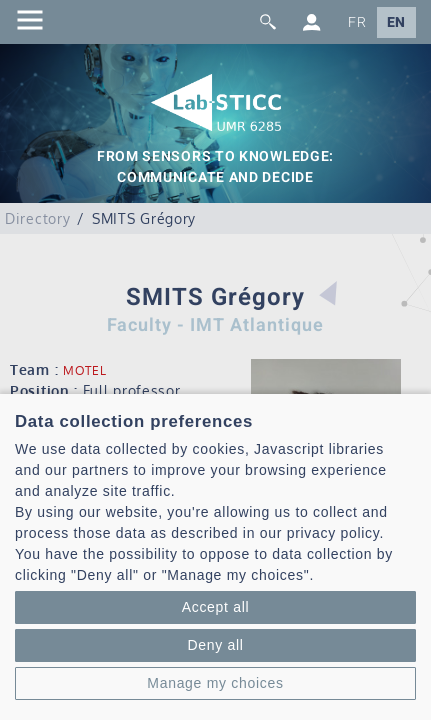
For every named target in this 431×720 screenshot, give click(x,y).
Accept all (216, 607)
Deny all (215, 645)
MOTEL (85, 370)
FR (357, 22)
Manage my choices (215, 683)
